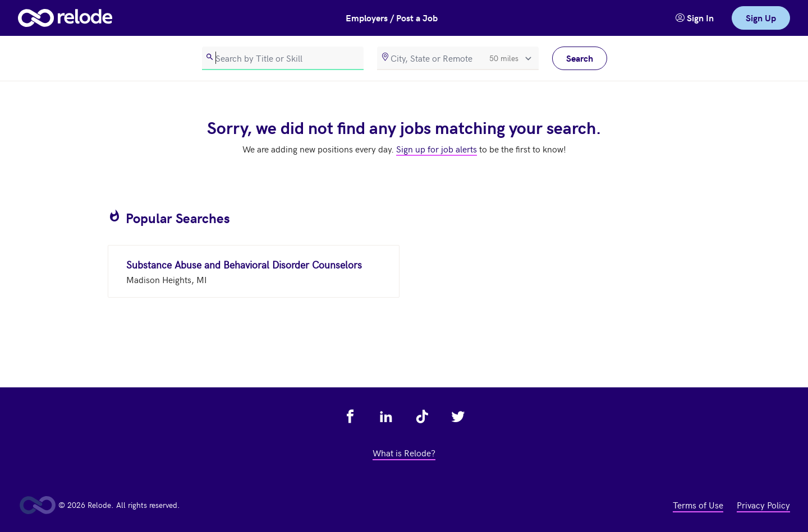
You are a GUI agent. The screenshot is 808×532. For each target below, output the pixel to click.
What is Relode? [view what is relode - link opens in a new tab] (404, 452)
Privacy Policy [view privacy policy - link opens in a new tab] (763, 505)
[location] (458, 58)
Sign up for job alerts (437, 149)
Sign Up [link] (761, 18)
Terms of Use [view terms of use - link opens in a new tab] (698, 505)
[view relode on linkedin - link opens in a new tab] (386, 417)
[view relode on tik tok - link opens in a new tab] (422, 417)
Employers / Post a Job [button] (392, 18)
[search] (283, 58)
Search (580, 58)
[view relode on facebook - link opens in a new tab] (350, 417)
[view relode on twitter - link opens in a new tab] (458, 417)
